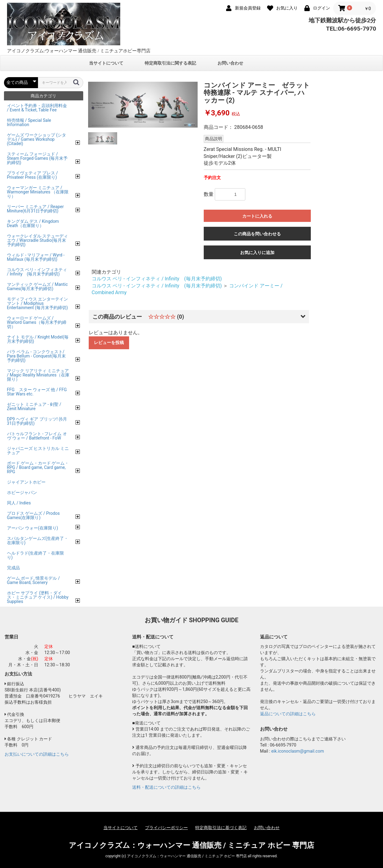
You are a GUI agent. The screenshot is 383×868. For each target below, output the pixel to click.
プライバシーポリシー (166, 828)
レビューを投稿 (109, 342)
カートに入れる (257, 216)
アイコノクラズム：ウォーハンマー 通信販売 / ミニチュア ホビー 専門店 (192, 845)
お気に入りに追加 (257, 253)
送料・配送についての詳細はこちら (166, 787)
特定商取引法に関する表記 (170, 63)
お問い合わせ (230, 63)
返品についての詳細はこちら (288, 714)
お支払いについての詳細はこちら (37, 754)
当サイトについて (106, 63)
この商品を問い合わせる (257, 234)
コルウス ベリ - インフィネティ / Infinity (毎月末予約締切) (157, 279)
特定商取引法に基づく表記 (221, 828)
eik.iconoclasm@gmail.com (298, 751)
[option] (143, 105)
